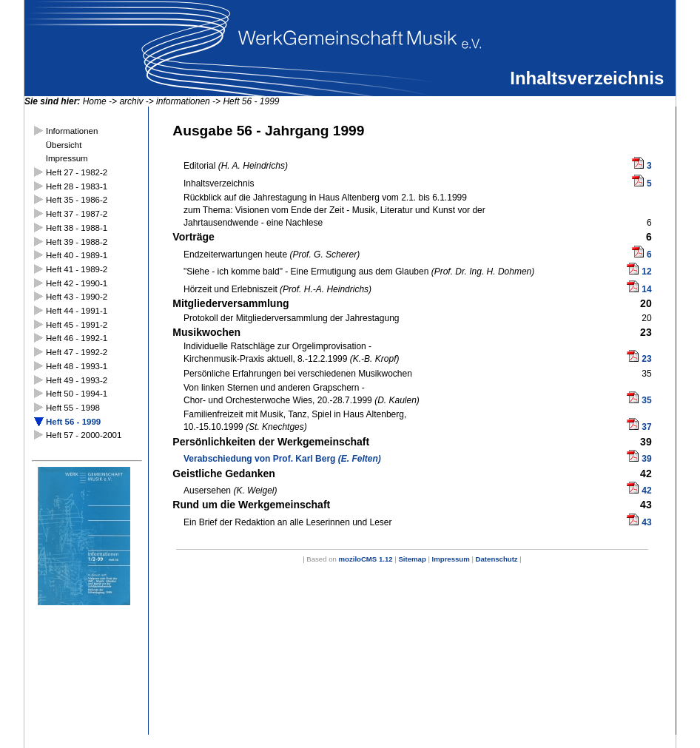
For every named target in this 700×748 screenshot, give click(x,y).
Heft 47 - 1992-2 (77, 352)
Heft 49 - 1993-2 (77, 380)
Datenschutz (497, 559)
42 (646, 491)
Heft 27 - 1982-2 (77, 172)
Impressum (67, 158)
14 (646, 289)
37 (646, 427)
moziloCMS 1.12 (366, 559)
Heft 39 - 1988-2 (77, 242)
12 (646, 272)
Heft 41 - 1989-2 (77, 269)
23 (646, 359)
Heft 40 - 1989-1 (77, 255)
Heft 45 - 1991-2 (77, 325)
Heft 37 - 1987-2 (77, 214)
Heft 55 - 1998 (73, 408)
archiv (131, 101)
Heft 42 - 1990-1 (77, 283)
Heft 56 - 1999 (251, 101)
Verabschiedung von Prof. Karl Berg (282, 459)
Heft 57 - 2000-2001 (84, 435)
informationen (183, 101)
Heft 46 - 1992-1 (77, 338)
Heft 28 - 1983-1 (77, 186)
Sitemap (412, 559)
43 (646, 522)
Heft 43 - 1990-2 (77, 297)
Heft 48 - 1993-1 (77, 366)
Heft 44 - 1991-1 (77, 311)
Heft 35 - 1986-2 (77, 200)
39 (646, 459)
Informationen (72, 131)
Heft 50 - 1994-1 (77, 394)
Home (95, 101)
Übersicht (64, 145)
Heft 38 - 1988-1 (77, 228)
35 (646, 400)
